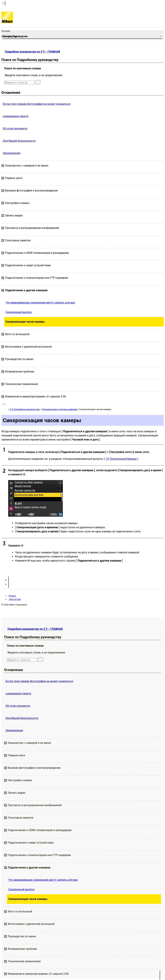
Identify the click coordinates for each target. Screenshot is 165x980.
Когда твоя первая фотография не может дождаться (37, 104)
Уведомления (12, 153)
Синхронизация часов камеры (25, 322)
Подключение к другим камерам (59, 409)
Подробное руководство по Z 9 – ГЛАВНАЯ (32, 52)
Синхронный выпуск (19, 312)
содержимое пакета (16, 116)
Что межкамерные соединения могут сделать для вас (40, 303)
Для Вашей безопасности (19, 141)
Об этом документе (15, 129)
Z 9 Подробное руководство (25, 409)
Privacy (12, 596)
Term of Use (15, 599)
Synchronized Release (123, 459)
